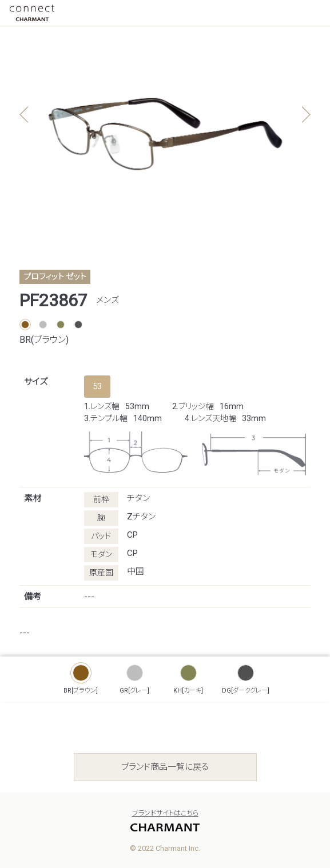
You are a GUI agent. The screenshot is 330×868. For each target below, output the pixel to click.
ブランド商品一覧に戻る (165, 767)
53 (97, 386)
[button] (306, 115)
